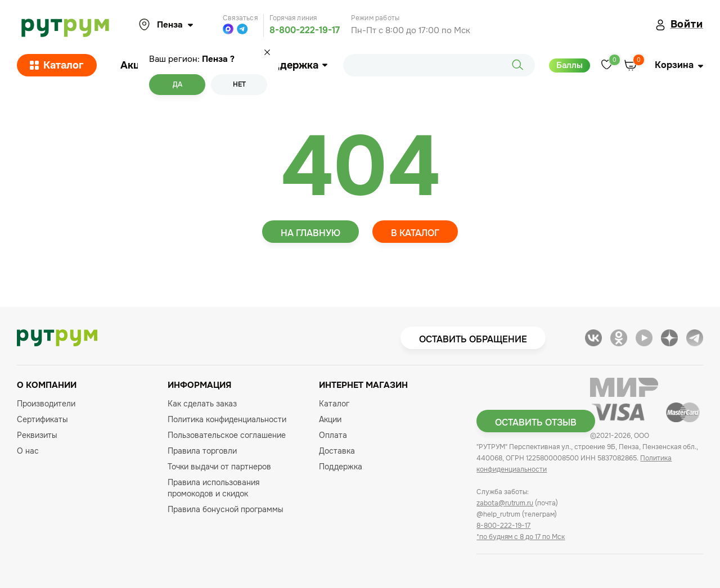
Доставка (337, 451)
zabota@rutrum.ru (505, 503)
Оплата (333, 435)
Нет (239, 84)
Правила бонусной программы (226, 509)
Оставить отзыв (536, 422)
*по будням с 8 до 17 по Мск (521, 537)
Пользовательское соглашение (227, 435)
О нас (28, 451)
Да (177, 84)
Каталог (57, 65)
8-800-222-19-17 (305, 30)
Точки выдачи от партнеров (219, 467)
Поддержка (293, 65)
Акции (136, 65)
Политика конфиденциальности (227, 419)
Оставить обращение (473, 339)
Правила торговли (202, 451)
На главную (310, 233)
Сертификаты (42, 419)
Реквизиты (37, 435)
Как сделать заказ (202, 404)
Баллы (570, 65)
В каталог (415, 233)
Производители (46, 404)
